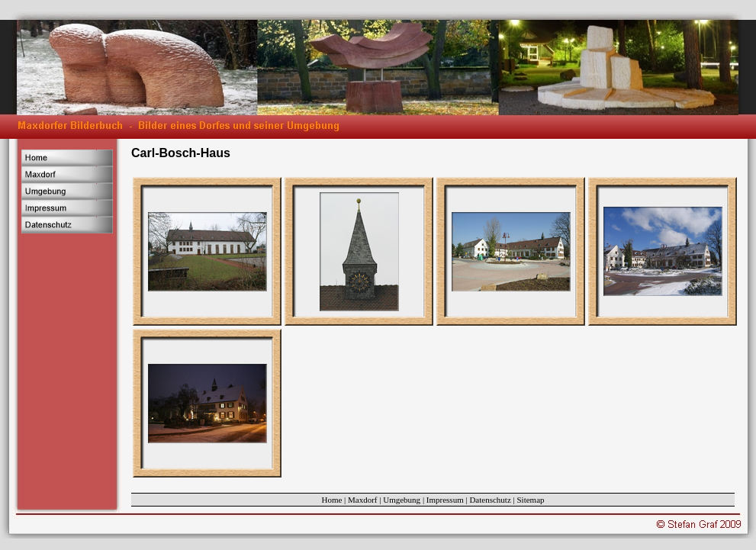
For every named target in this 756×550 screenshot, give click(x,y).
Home (331, 500)
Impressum (445, 500)
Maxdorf (363, 500)
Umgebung (402, 500)
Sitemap (531, 500)
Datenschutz (490, 500)
